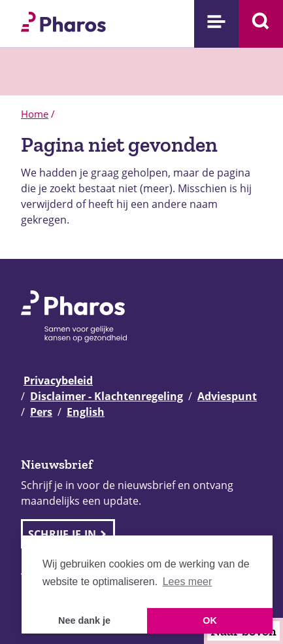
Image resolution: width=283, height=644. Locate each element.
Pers (41, 412)
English (86, 412)
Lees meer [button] (188, 582)
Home (35, 114)
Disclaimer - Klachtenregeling (107, 396)
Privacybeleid (58, 381)
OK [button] (210, 620)
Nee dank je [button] (84, 620)
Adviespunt (227, 396)
